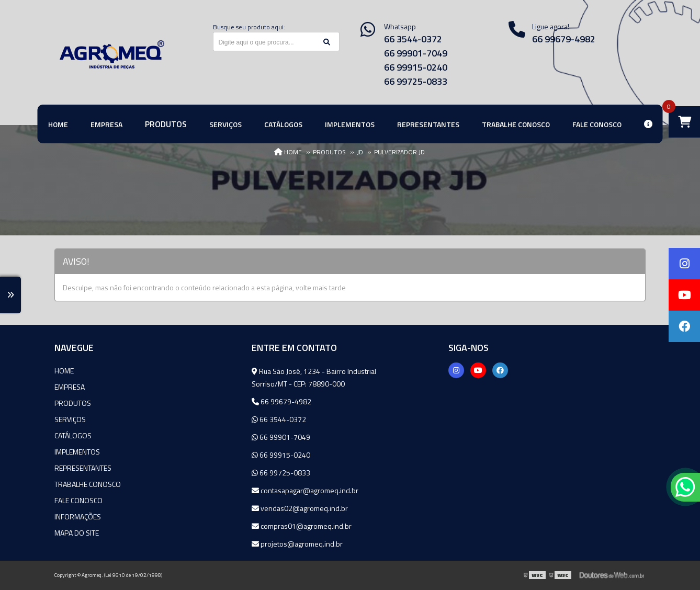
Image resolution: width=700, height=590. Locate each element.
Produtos (73, 403)
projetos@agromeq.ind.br (297, 544)
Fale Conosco (78, 500)
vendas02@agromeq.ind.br (300, 508)
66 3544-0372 (413, 39)
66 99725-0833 (416, 81)
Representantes (83, 468)
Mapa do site (77, 533)
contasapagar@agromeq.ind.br (305, 490)
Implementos (77, 452)
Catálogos (73, 435)
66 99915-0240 (416, 67)
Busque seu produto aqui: (249, 27)
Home (64, 371)
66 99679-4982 (281, 401)
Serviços (70, 419)
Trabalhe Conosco (88, 484)
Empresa (70, 387)
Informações (78, 517)
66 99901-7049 (416, 53)
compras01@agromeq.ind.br (302, 526)
